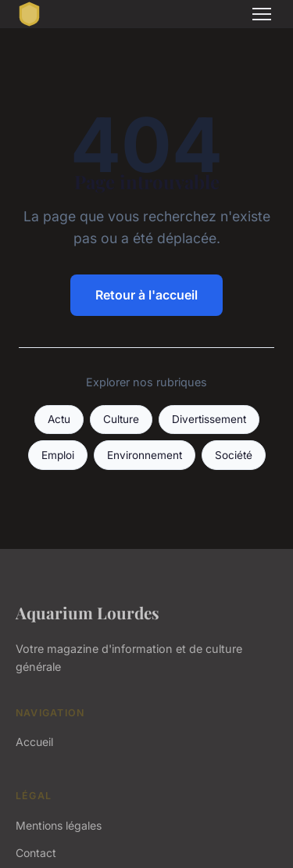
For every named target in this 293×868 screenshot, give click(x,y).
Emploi (58, 455)
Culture (121, 419)
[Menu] (262, 14)
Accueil (34, 742)
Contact (36, 853)
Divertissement (209, 419)
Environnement (145, 455)
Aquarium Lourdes (88, 612)
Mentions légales (59, 825)
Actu (59, 419)
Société (234, 455)
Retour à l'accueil (146, 295)
